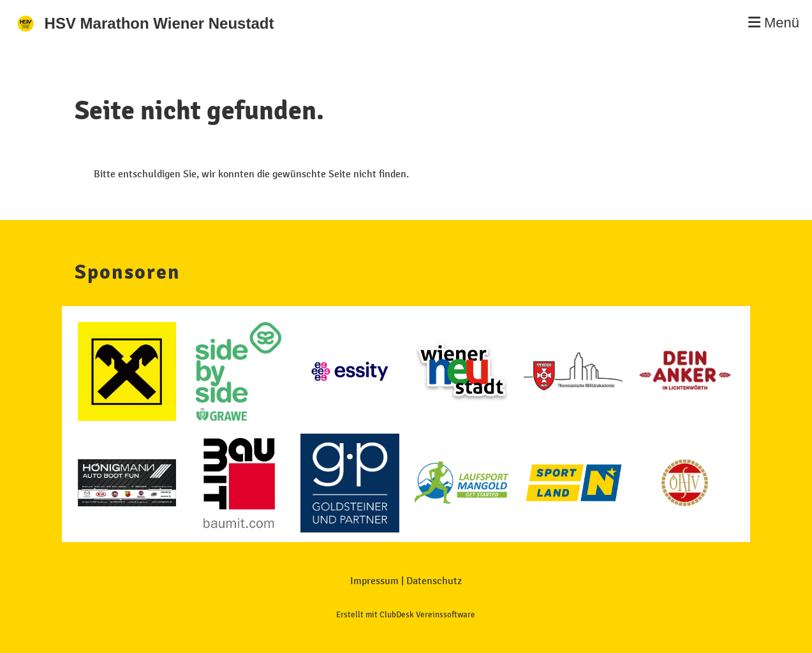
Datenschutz (434, 581)
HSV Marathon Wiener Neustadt (159, 23)
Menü (774, 23)
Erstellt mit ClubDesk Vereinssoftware (406, 615)
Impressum (374, 581)
